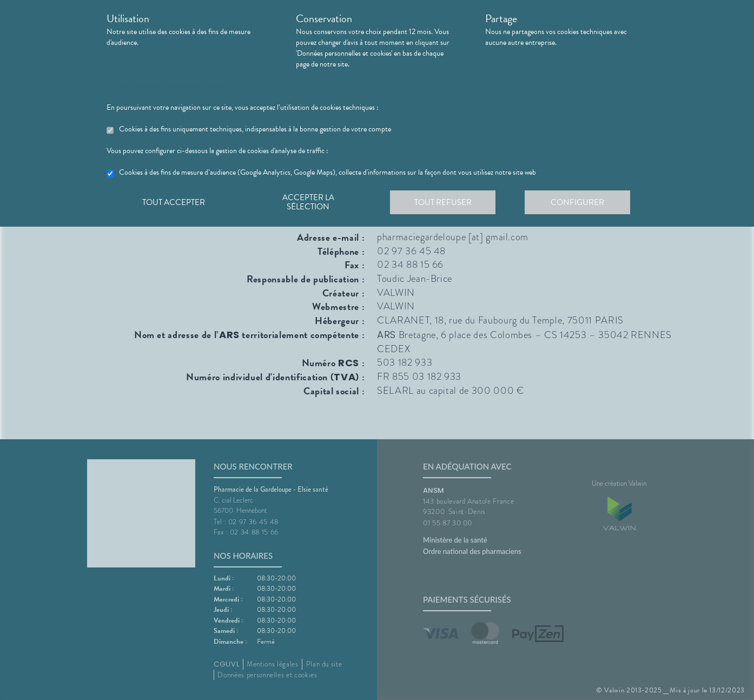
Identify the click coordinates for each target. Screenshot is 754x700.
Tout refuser (445, 202)
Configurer (580, 202)
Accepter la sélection (310, 202)
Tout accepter (174, 202)
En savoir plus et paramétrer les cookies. (165, 86)
